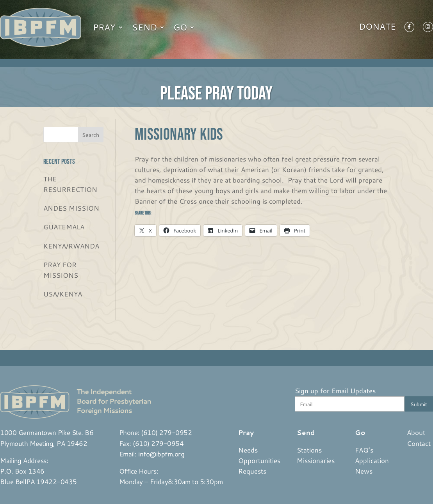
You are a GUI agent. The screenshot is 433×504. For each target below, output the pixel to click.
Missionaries (316, 460)
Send (144, 27)
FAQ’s (364, 450)
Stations (309, 450)
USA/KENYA (63, 294)
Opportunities (259, 460)
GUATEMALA (64, 227)
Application (372, 460)
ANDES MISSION (71, 208)
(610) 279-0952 (166, 432)
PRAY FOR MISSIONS (61, 270)
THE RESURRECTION (70, 184)
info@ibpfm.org (161, 454)
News (364, 471)
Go (180, 27)
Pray (104, 27)
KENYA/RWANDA (71, 246)
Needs (248, 450)
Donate (377, 28)
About (416, 432)
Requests (252, 471)
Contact (419, 443)
